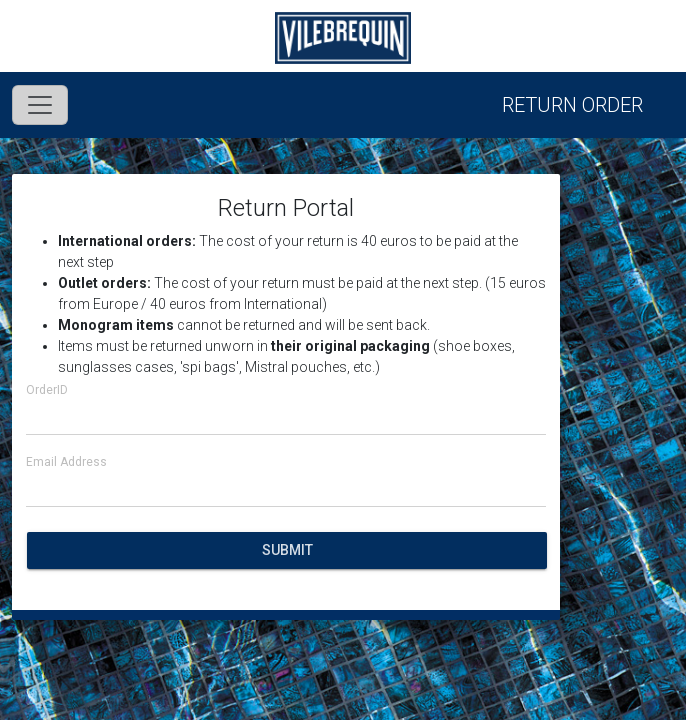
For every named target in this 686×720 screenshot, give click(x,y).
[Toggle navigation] (40, 105)
